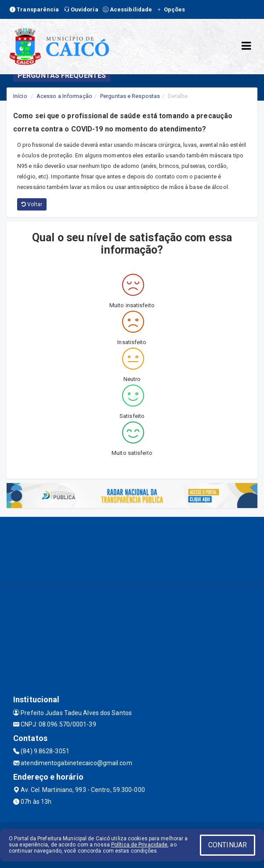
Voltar (32, 204)
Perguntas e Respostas (130, 96)
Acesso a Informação (64, 96)
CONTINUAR (228, 845)
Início (20, 96)
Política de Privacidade (139, 845)
